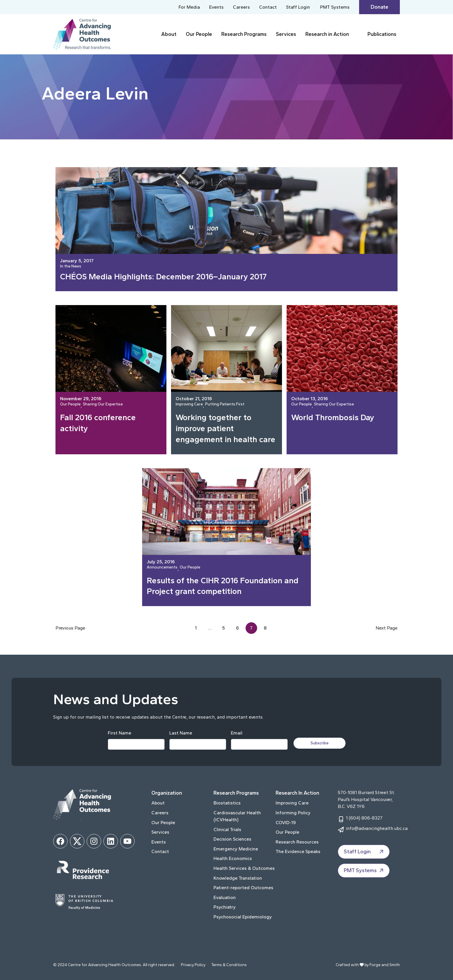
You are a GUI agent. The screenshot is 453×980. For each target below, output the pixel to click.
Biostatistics (227, 803)
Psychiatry (225, 907)
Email (237, 733)
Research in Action (327, 34)
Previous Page (70, 628)
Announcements (162, 567)
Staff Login (298, 7)
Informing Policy (293, 813)
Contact (268, 7)
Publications (382, 34)
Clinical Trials (227, 829)
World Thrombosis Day (333, 417)
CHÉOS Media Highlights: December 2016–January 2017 (163, 276)
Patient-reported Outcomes (243, 888)
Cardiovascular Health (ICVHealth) (237, 816)
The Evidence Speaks (298, 851)
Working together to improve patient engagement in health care (225, 428)
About (169, 34)
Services (286, 34)
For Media (189, 7)
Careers (241, 7)
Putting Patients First (225, 404)
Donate (379, 7)
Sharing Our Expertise (103, 404)
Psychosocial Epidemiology (243, 917)
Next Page (387, 628)
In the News (71, 266)
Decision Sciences (232, 839)
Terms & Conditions (229, 965)
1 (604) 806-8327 (364, 818)
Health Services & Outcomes (244, 868)
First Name (119, 733)
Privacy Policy (193, 965)
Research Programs (244, 34)
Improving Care (189, 404)
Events (216, 7)
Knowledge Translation (238, 878)
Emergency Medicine (236, 849)
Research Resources (297, 842)
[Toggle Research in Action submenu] (357, 34)
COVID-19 (286, 823)
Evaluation (225, 897)
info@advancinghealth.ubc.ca (377, 828)
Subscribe (320, 743)
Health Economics (233, 858)
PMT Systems (335, 7)
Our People (199, 34)
